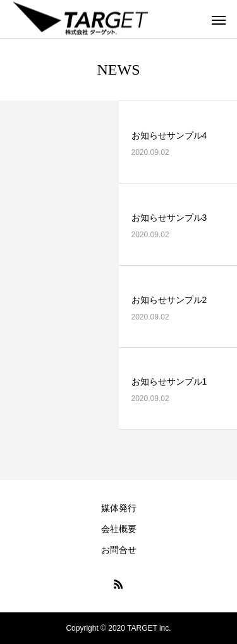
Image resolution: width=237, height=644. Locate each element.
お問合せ (119, 550)
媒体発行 (119, 508)
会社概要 (119, 529)
